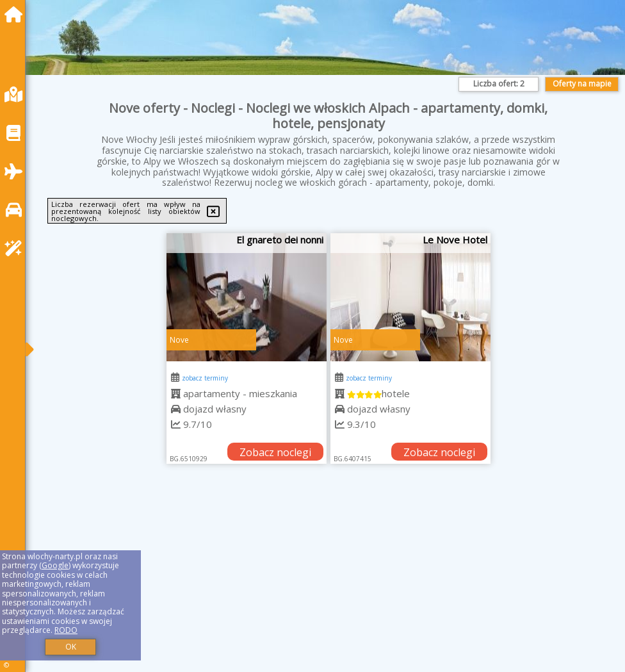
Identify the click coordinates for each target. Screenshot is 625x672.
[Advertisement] (329, 582)
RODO (66, 630)
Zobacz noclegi (275, 452)
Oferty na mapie (582, 84)
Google (55, 565)
